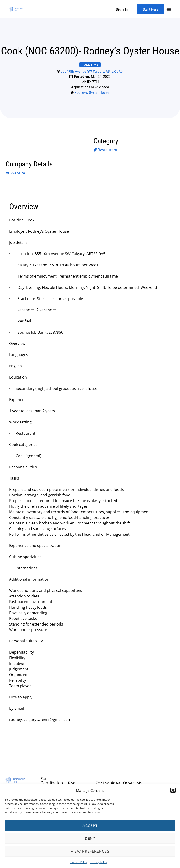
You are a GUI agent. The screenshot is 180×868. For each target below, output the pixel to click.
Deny (90, 839)
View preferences (90, 851)
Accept (90, 826)
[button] (173, 790)
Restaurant (108, 150)
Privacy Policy (99, 862)
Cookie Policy (79, 862)
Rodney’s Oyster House (92, 92)
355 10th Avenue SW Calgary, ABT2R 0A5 (92, 71)
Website (17, 173)
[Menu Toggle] (169, 9)
